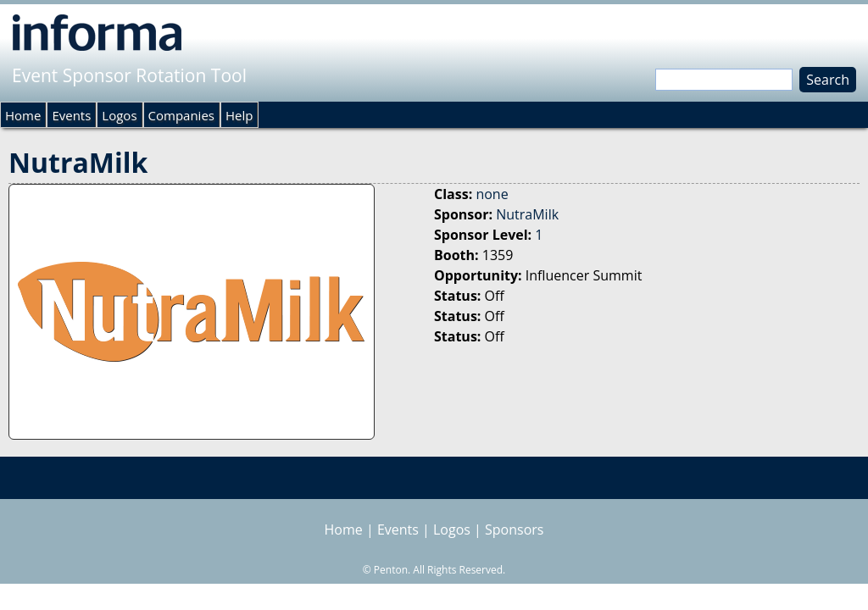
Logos (119, 115)
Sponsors (514, 530)
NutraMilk (527, 214)
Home (23, 115)
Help (239, 115)
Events (71, 115)
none (492, 194)
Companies (181, 115)
